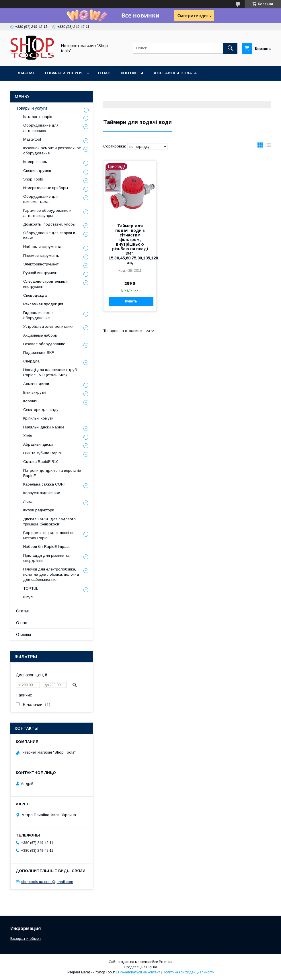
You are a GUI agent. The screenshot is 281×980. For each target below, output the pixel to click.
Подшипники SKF (39, 353)
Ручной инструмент (40, 273)
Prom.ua (166, 962)
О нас (104, 73)
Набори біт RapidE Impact (46, 547)
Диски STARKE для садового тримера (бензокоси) (49, 522)
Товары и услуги (63, 73)
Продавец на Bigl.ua (140, 967)
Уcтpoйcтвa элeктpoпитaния (48, 326)
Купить (131, 301)
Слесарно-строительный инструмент (45, 284)
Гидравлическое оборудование (38, 315)
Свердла (31, 361)
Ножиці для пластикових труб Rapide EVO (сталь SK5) (50, 372)
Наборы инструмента (42, 247)
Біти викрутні (35, 392)
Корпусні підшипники (42, 493)
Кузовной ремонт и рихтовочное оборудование (52, 151)
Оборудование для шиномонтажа (41, 199)
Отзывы (24, 634)
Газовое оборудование (44, 344)
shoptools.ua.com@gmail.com (47, 882)
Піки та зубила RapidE (43, 453)
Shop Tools (33, 179)
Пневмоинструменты (41, 256)
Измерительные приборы (46, 188)
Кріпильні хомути (38, 418)
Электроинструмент (41, 264)
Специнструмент (38, 171)
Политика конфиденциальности (189, 972)
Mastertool (32, 139)
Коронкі (30, 401)
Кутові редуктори (39, 510)
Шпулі (28, 597)
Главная (25, 73)
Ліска (28, 501)
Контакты (132, 73)
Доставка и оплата (175, 73)
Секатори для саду (41, 410)
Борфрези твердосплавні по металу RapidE (49, 535)
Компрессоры (35, 162)
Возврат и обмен (26, 939)
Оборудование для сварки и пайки (49, 235)
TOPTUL (31, 588)
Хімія (28, 436)
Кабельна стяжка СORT (45, 484)
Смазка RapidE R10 (41, 462)
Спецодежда (35, 295)
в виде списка (268, 146)
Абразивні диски (38, 444)
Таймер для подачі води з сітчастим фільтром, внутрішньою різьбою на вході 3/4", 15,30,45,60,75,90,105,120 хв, (130, 244)
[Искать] (230, 48)
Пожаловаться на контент (139, 972)
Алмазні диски (36, 384)
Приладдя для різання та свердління (46, 558)
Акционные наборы (40, 335)
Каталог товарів (38, 117)
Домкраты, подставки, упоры (49, 224)
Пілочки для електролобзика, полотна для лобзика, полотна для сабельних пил (51, 574)
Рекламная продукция (43, 304)
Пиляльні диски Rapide (44, 427)
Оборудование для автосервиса (41, 128)
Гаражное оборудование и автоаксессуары (47, 213)
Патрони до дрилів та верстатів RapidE (52, 473)
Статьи (23, 611)
